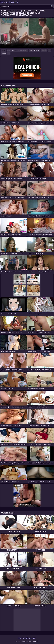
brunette (37, 50)
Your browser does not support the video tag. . (27, 33)
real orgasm (24, 50)
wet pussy (15, 50)
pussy (4, 54)
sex (49, 50)
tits (9, 54)
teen (31, 50)
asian (4, 50)
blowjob (44, 50)
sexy (9, 50)
